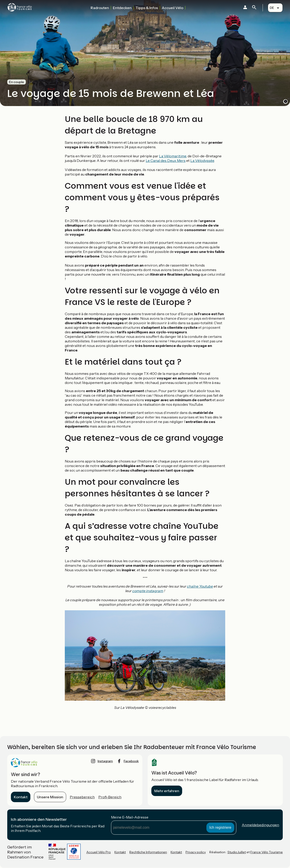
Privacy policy (196, 852)
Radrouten (100, 8)
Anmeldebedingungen (260, 825)
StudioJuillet (237, 852)
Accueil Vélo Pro (99, 852)
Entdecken (122, 8)
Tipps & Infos (147, 8)
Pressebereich (82, 797)
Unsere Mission (50, 797)
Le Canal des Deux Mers (166, 161)
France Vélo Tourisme (267, 852)
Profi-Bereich (110, 797)
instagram (105, 761)
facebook (131, 761)
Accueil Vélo (173, 8)
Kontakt (21, 797)
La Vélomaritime (173, 156)
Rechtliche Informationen (148, 852)
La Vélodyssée (202, 161)
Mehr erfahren (167, 791)
